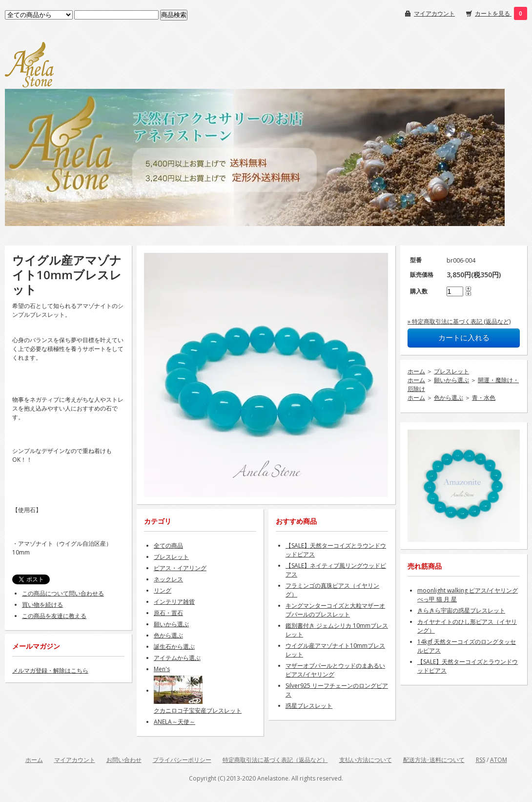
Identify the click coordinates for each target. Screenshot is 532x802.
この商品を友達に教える (54, 616)
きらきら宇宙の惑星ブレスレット (461, 610)
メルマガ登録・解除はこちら (50, 670)
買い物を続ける (42, 605)
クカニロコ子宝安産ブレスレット (198, 710)
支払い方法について (366, 760)
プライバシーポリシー (182, 760)
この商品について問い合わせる (63, 593)
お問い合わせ (124, 760)
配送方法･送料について (434, 760)
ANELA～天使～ (174, 722)
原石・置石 (168, 613)
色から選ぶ (449, 398)
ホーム (416, 371)
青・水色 (484, 398)
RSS (481, 760)
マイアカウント (434, 13)
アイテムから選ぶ (177, 658)
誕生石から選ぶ (174, 647)
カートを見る (493, 13)
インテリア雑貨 (174, 602)
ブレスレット (451, 371)
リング (163, 590)
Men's (162, 669)
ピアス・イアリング (180, 568)
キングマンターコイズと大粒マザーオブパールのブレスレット (335, 610)
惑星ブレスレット (309, 706)
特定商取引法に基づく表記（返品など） (275, 760)
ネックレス (168, 579)
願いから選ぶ (451, 380)
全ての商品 (168, 545)
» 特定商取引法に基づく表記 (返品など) (459, 321)
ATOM (499, 760)
